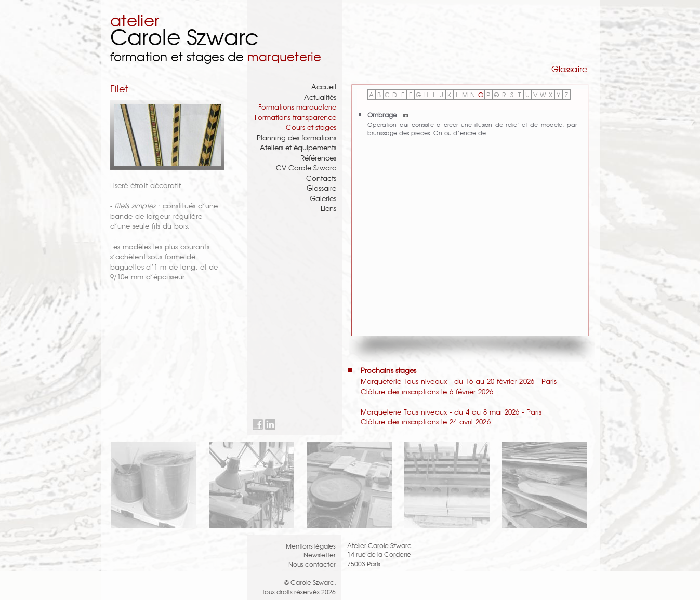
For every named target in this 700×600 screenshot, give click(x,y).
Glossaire (321, 188)
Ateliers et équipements (298, 147)
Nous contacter (312, 564)
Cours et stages (311, 127)
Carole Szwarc (185, 36)
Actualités (320, 97)
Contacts (321, 178)
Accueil (324, 86)
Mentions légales (311, 546)
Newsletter (320, 555)
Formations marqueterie (297, 107)
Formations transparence (295, 117)
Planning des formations (296, 137)
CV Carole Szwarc (306, 168)
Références (318, 158)
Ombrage (388, 115)
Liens (328, 208)
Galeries (323, 198)
